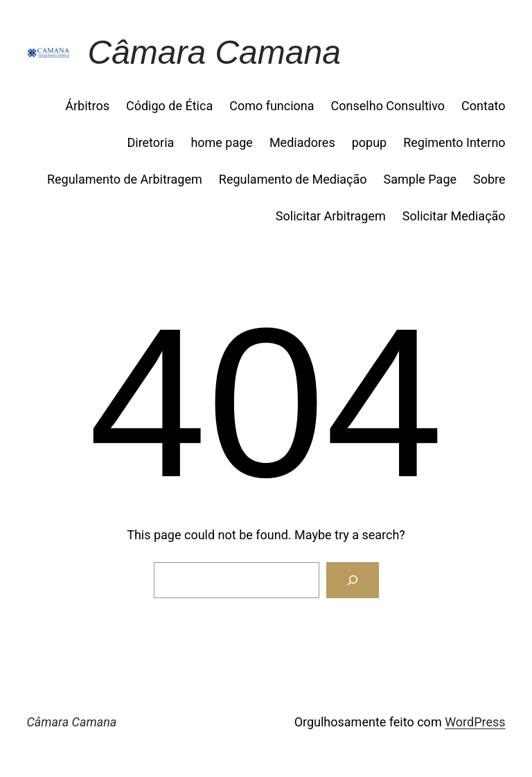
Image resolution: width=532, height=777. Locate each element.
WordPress (475, 722)
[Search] (353, 580)
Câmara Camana (214, 52)
